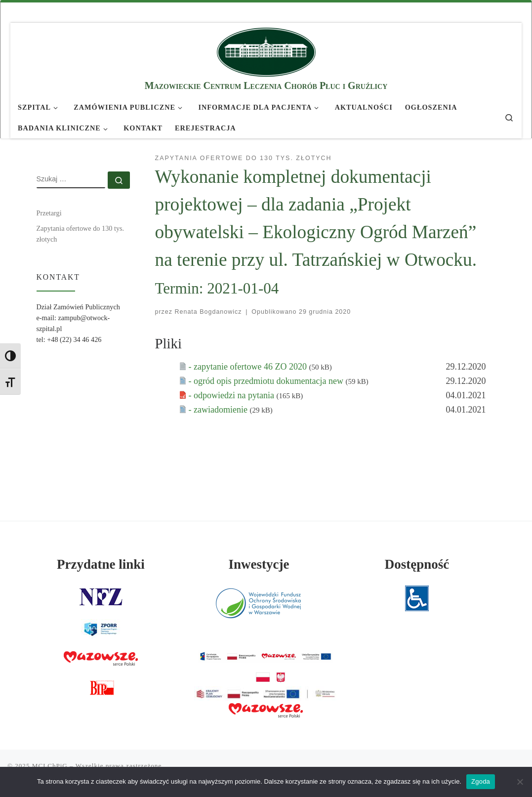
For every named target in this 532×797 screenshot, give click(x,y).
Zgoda (481, 781)
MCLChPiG (50, 766)
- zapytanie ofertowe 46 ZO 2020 (249, 367)
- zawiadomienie (219, 410)
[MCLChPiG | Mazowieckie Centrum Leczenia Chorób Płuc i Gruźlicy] (266, 51)
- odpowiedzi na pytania (233, 395)
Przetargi (49, 213)
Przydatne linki (101, 564)
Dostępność (417, 564)
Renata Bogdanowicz (208, 312)
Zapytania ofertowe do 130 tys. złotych (81, 234)
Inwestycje (259, 564)
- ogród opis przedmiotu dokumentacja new (267, 381)
